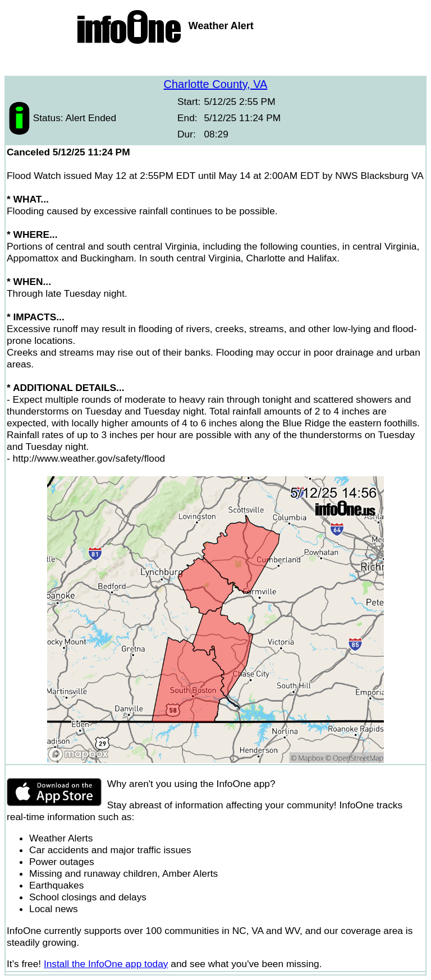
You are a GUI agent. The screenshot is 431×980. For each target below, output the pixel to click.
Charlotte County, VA (216, 84)
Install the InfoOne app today (106, 964)
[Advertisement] (215, 62)
